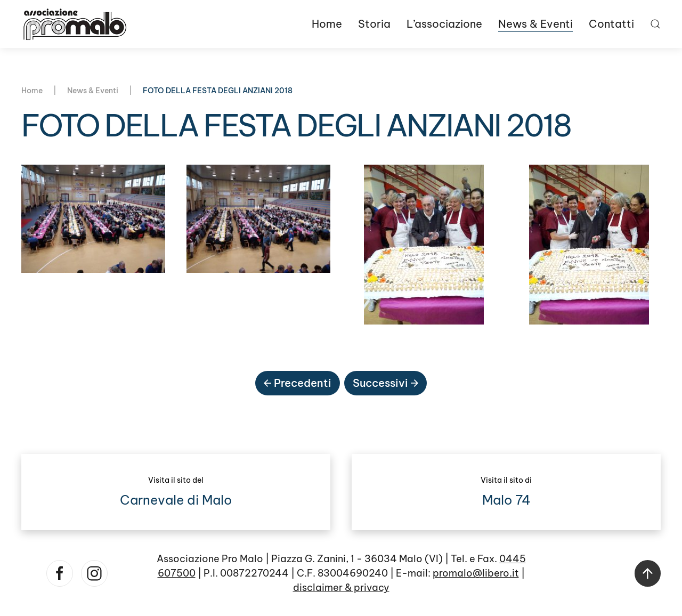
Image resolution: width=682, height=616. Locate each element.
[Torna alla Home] (75, 24)
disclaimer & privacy (341, 587)
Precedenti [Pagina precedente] (298, 383)
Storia (374, 24)
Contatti (611, 24)
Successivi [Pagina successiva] (385, 383)
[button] (655, 24)
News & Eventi (535, 24)
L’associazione (444, 24)
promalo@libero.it (476, 573)
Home (327, 24)
